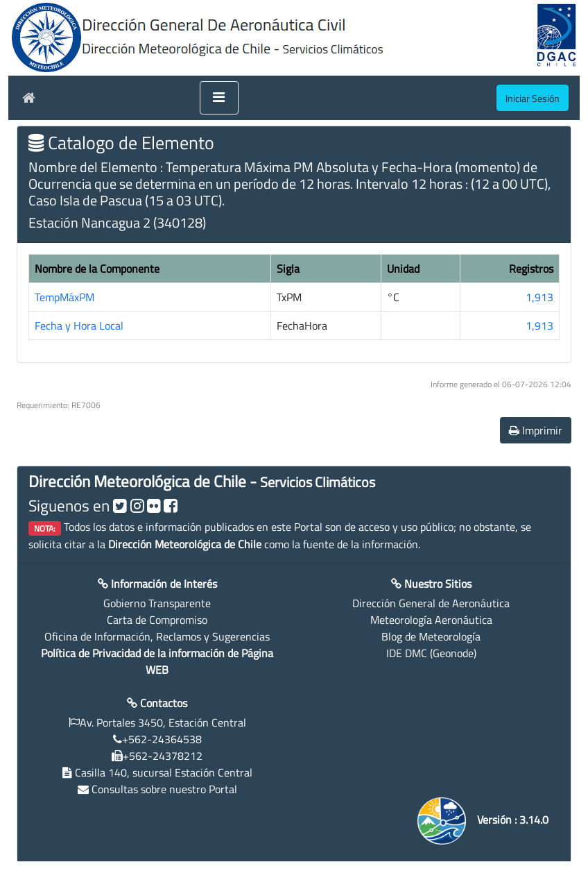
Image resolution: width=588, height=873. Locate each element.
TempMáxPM (64, 297)
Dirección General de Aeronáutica (431, 603)
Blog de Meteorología (431, 636)
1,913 (539, 297)
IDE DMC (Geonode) (431, 653)
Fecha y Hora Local (79, 325)
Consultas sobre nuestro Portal (164, 789)
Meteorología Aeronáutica (431, 620)
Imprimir (536, 430)
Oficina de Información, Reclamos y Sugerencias (157, 636)
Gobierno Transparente (157, 603)
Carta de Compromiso (157, 620)
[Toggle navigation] (219, 98)
